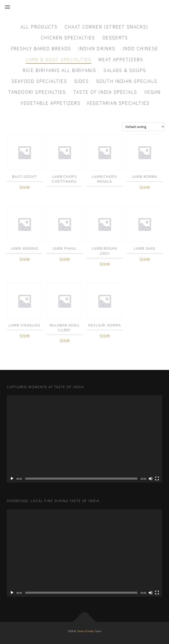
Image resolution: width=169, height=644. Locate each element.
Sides (82, 81)
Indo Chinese (140, 48)
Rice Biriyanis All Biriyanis (60, 70)
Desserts (115, 38)
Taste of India (85, 631)
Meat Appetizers (121, 59)
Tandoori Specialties (37, 92)
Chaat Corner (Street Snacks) (107, 27)
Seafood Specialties (39, 81)
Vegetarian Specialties (118, 103)
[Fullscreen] (157, 479)
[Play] (12, 479)
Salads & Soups (125, 70)
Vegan (153, 92)
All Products (39, 27)
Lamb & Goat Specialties (59, 59)
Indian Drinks (97, 48)
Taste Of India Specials (105, 92)
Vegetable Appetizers (51, 103)
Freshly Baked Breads (41, 48)
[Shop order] (143, 127)
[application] (84, 439)
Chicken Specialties (68, 38)
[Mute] (151, 479)
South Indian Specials (127, 81)
